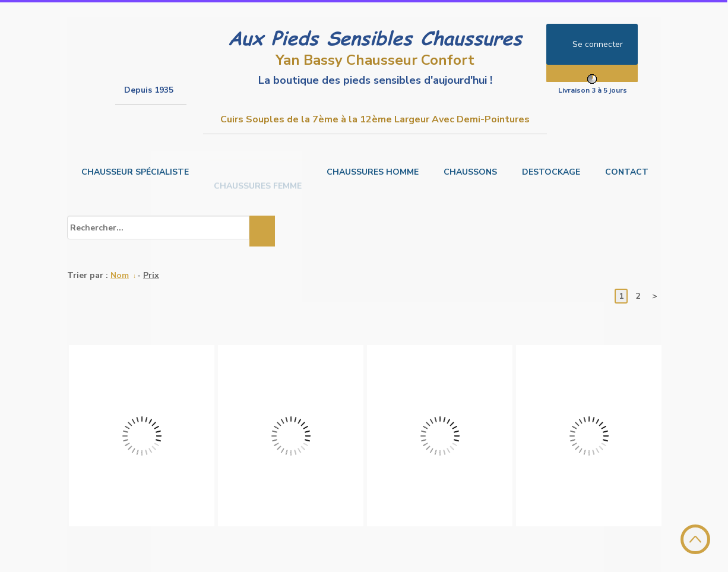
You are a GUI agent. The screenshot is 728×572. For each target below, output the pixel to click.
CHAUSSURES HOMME (373, 172)
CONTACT (627, 172)
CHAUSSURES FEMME (258, 172)
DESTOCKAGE (551, 172)
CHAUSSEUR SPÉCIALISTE (135, 172)
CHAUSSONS (470, 172)
